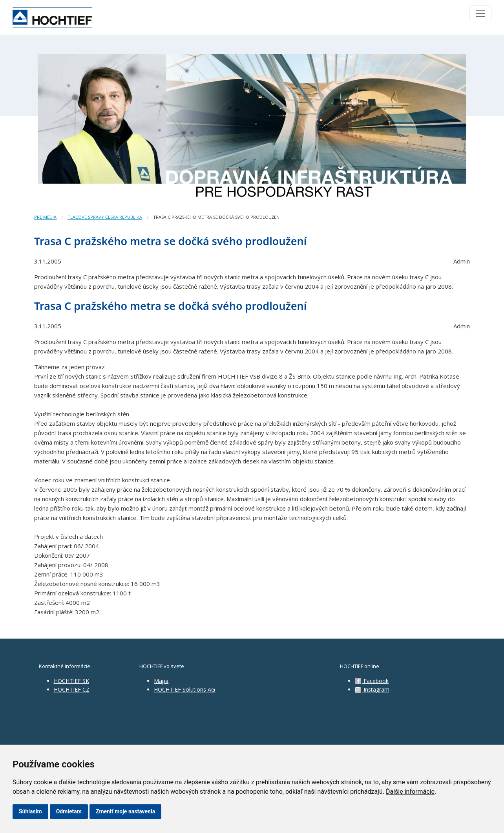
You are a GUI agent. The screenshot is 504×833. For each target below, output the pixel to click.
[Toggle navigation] (480, 13)
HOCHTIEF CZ (72, 689)
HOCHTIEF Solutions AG (184, 689)
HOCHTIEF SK (71, 681)
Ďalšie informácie (410, 792)
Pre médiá (45, 217)
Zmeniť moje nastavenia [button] (125, 811)
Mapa (161, 681)
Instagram (372, 689)
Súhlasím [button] (30, 811)
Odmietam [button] (69, 811)
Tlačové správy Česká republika (105, 217)
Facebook (372, 681)
